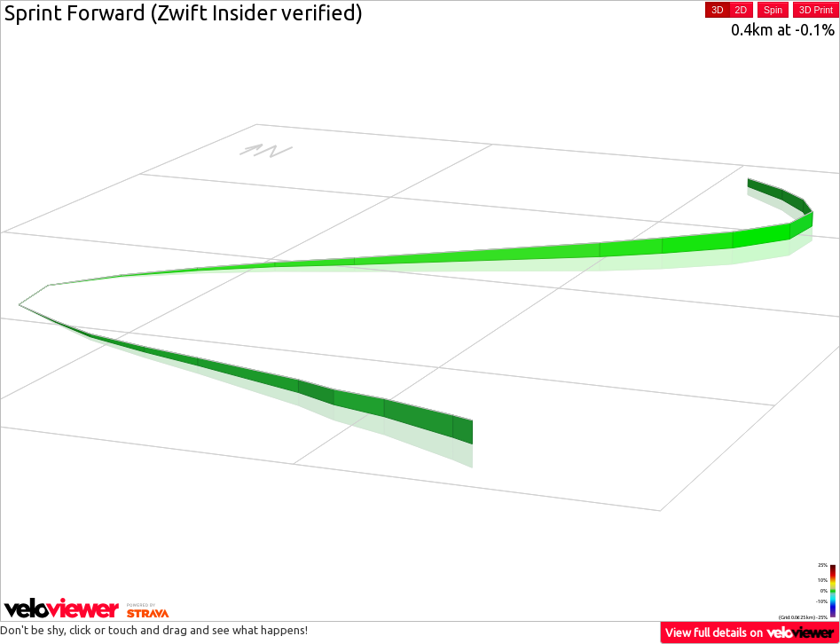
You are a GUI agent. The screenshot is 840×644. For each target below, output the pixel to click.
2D (741, 10)
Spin (773, 10)
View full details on (750, 632)
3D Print (816, 10)
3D (717, 10)
